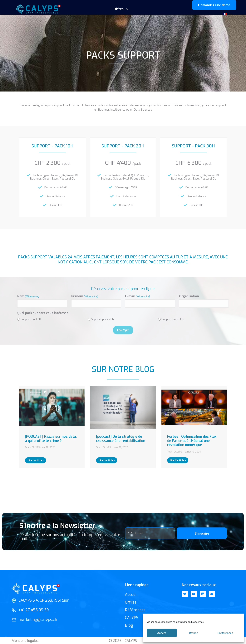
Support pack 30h (173, 319)
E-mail (138, 296)
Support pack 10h (32, 319)
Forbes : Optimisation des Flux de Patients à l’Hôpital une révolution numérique (192, 440)
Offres (121, 9)
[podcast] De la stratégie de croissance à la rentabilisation (121, 438)
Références (135, 610)
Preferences (225, 633)
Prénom (85, 296)
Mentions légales (25, 640)
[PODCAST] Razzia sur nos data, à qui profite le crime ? (51, 438)
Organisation (189, 296)
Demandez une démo (214, 5)
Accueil (131, 594)
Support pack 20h (102, 319)
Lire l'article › (36, 460)
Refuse (194, 633)
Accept (162, 633)
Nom (28, 296)
